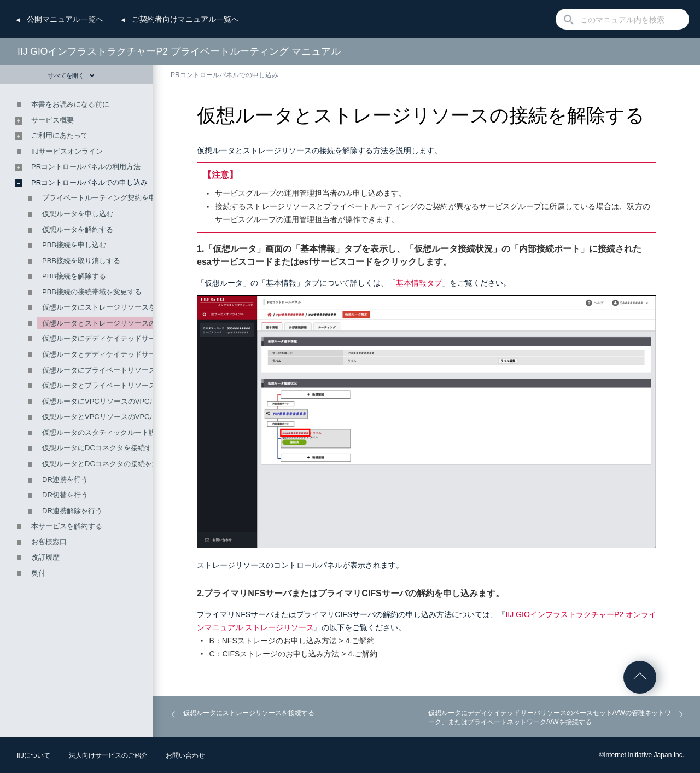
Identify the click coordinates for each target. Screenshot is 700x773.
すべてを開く (71, 75)
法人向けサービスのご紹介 (108, 755)
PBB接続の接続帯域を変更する (92, 292)
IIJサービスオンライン (67, 151)
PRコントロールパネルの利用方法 (86, 167)
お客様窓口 (49, 542)
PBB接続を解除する (74, 276)
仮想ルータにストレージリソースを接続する (113, 307)
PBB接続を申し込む (74, 245)
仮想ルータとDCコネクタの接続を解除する (111, 464)
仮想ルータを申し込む (78, 214)
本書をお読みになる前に (70, 104)
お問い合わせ (185, 755)
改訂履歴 (45, 557)
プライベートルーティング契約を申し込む (110, 198)
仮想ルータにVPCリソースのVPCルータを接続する (124, 401)
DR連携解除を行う (72, 511)
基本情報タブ (419, 283)
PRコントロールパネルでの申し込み (224, 75)
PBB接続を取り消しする (81, 261)
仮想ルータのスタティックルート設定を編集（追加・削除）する (145, 432)
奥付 (38, 573)
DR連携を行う (65, 480)
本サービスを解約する (67, 526)
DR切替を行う (65, 495)
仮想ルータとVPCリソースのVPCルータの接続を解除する (135, 417)
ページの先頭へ (640, 677)
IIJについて (34, 755)
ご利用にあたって (60, 135)
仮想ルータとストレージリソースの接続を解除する (124, 323)
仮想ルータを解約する (78, 229)
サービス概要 (52, 120)
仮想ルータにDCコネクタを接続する (101, 448)
